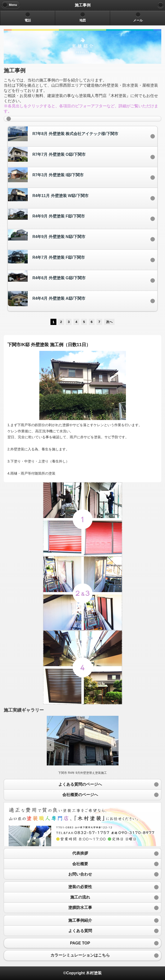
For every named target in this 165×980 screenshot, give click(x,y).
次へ (109, 322)
